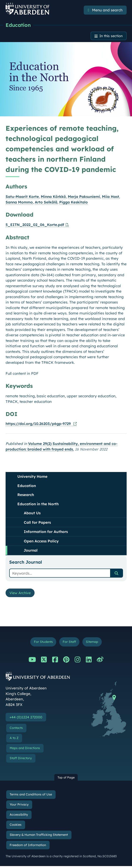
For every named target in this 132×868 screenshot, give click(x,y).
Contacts (16, 730)
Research (26, 495)
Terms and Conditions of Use (31, 796)
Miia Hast (111, 197)
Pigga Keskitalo (74, 203)
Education (18, 25)
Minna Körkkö (53, 197)
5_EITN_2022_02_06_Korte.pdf (35, 225)
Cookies (16, 827)
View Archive (21, 594)
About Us (32, 514)
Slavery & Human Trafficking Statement (39, 837)
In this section (110, 36)
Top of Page (66, 779)
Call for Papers (37, 523)
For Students (42, 643)
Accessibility (19, 816)
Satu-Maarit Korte (22, 197)
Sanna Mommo (19, 203)
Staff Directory (21, 760)
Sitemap (93, 643)
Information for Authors (46, 532)
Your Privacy (19, 806)
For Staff (69, 643)
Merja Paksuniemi (84, 197)
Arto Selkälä (46, 203)
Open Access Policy (41, 542)
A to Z (14, 740)
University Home (32, 477)
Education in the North (38, 505)
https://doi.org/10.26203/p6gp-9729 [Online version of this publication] (39, 424)
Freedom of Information (28, 847)
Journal (31, 551)
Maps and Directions (25, 750)
